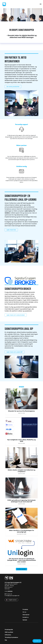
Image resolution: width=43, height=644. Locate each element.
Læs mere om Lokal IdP (15, 352)
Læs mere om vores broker (16, 315)
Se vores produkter (13, 87)
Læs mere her (11, 230)
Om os (24, 612)
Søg (6, 640)
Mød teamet (26, 615)
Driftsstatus (8, 635)
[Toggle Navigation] (41, 4)
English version (11, 600)
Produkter (25, 609)
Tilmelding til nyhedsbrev (11, 637)
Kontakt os (26, 617)
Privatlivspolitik (9, 630)
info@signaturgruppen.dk (13, 596)
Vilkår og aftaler (9, 632)
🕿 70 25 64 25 (8, 594)
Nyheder (21, 387)
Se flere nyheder (21, 569)
